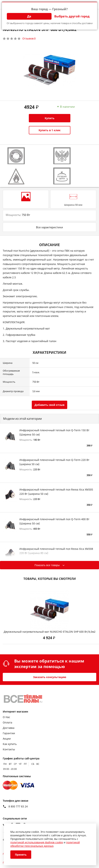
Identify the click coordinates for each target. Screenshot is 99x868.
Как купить (10, 744)
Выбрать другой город (72, 16)
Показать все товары (47, 565)
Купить (50, 118)
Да (29, 16)
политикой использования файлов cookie (37, 842)
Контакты (9, 749)
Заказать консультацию (50, 677)
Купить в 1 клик (50, 130)
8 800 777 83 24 (18, 806)
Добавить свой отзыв (49, 405)
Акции (7, 739)
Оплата (7, 722)
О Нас (6, 717)
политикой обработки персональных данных (45, 844)
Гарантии (9, 733)
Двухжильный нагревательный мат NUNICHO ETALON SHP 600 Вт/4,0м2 (50, 632)
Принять (21, 855)
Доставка (9, 728)
